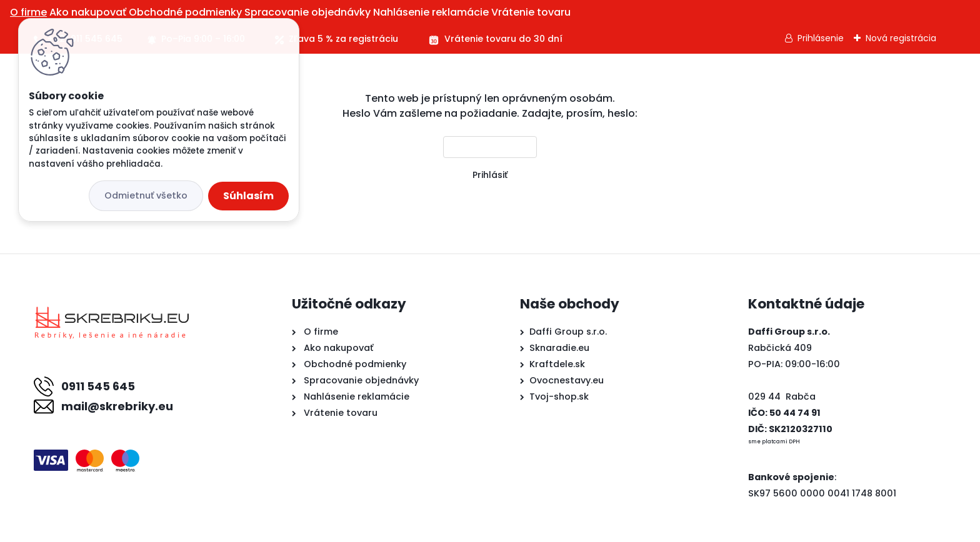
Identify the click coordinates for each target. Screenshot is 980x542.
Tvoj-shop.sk (559, 397)
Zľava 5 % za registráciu (343, 39)
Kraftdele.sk (557, 364)
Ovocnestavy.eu (567, 380)
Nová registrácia (901, 38)
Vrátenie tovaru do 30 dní (503, 39)
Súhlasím (248, 196)
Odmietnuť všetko (146, 195)
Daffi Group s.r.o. (568, 332)
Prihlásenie (821, 38)
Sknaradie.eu (559, 348)
